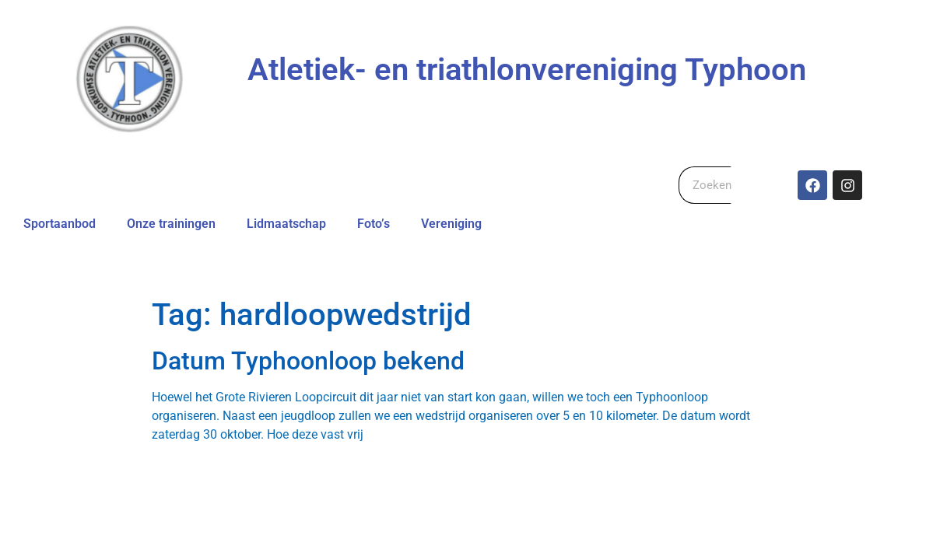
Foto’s (374, 224)
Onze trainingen (171, 224)
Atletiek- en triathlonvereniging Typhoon (527, 70)
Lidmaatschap (286, 224)
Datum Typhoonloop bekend (308, 361)
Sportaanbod (60, 224)
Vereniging (451, 224)
